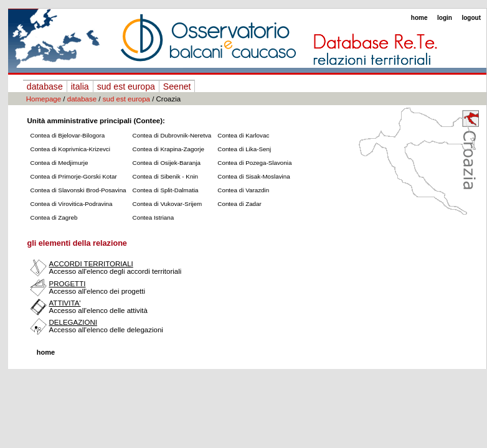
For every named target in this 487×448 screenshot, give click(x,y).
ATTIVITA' (65, 303)
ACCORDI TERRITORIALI (91, 264)
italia (80, 86)
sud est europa (126, 86)
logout (471, 18)
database (45, 86)
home (419, 18)
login (445, 18)
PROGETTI (68, 284)
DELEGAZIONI (73, 322)
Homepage (44, 99)
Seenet (177, 86)
